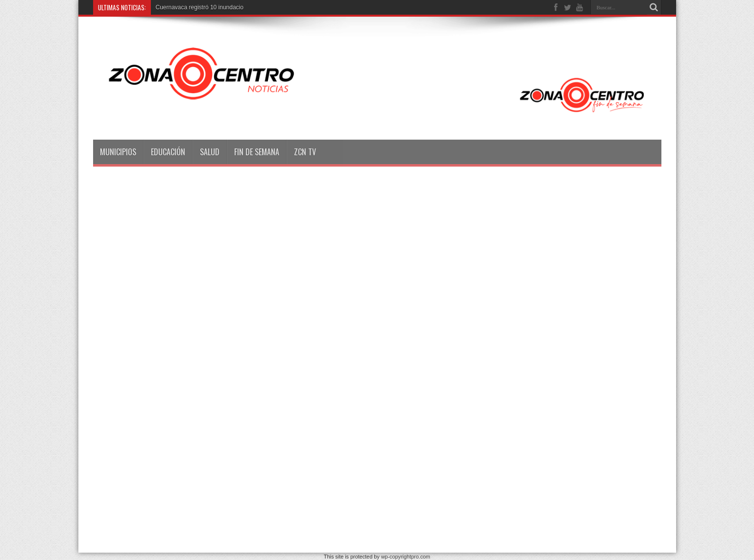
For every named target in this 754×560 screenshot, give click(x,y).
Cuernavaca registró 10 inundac (197, 7)
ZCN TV (305, 152)
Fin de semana (257, 152)
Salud (210, 152)
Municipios (118, 152)
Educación (168, 152)
